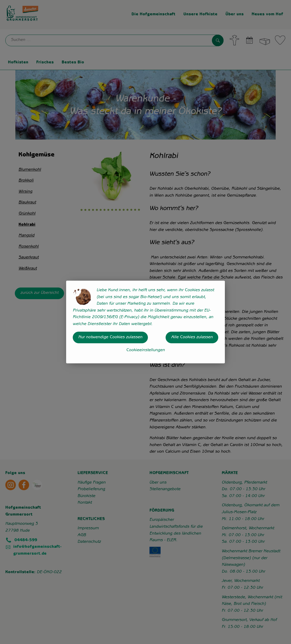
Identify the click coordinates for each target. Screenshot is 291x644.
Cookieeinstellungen (145, 350)
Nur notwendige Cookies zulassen (110, 337)
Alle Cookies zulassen (192, 337)
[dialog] (145, 322)
